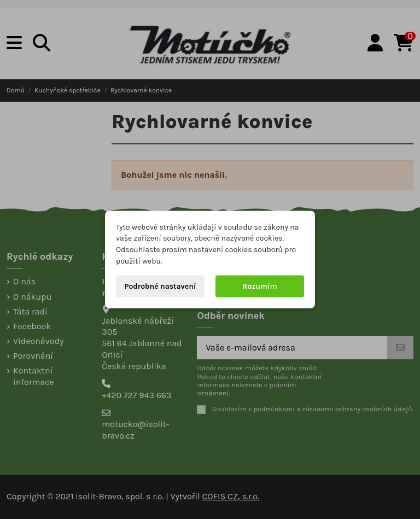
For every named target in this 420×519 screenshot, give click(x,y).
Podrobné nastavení (160, 286)
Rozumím (260, 286)
